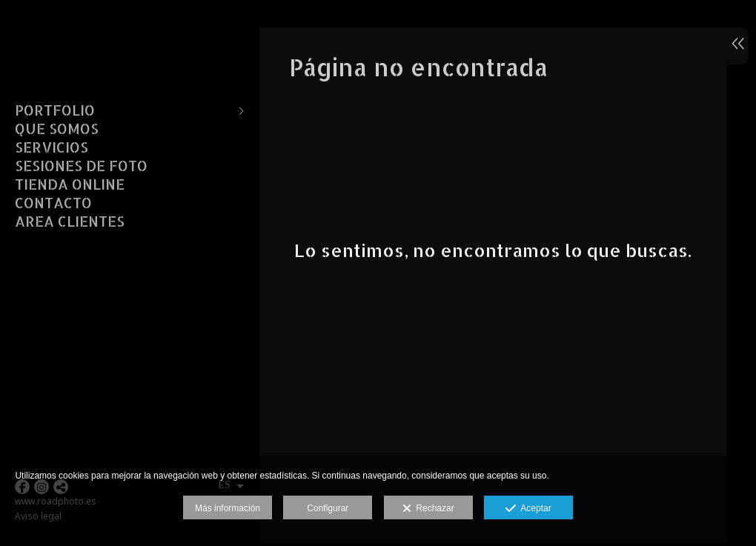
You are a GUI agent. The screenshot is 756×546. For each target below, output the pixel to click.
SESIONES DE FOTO (81, 166)
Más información (228, 508)
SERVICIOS (52, 147)
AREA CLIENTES (70, 222)
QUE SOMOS (57, 129)
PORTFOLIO (55, 110)
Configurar (328, 508)
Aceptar (528, 509)
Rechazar (428, 509)
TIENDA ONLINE (70, 184)
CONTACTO (53, 203)
